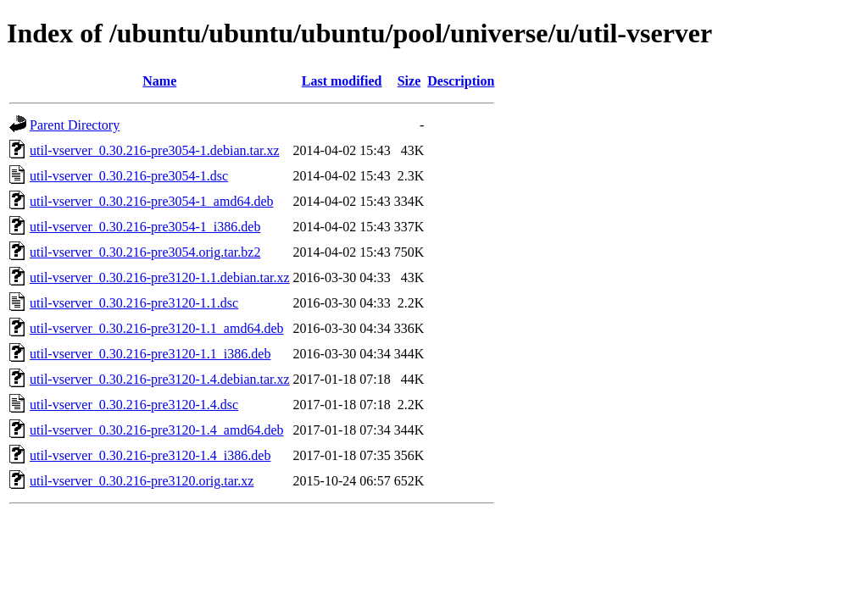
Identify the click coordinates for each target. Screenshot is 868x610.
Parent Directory (75, 125)
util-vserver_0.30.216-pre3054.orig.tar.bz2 (145, 252)
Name (159, 81)
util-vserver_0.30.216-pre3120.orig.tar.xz (142, 481)
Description (461, 81)
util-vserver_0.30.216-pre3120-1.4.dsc (134, 405)
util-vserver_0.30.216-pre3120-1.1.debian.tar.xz (160, 277)
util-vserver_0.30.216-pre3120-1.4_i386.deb (150, 455)
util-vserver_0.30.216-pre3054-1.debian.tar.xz (155, 150)
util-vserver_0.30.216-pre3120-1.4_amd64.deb (156, 430)
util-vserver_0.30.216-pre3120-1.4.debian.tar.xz (160, 379)
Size (409, 81)
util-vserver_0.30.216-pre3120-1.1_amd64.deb (156, 328)
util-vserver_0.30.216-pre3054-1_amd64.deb (151, 201)
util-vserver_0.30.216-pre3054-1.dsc (129, 176)
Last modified (342, 81)
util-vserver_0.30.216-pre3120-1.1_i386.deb (150, 354)
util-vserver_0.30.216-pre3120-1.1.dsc (134, 303)
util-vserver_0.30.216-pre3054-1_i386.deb (145, 227)
